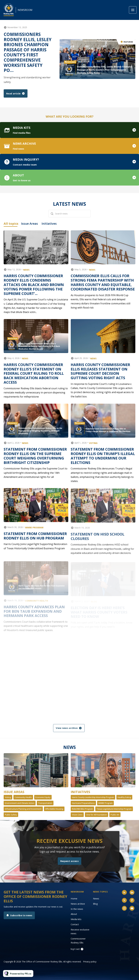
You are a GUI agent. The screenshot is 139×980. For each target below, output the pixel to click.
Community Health (23, 797)
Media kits (76, 919)
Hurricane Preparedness (83, 803)
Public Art (115, 815)
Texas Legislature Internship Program (114, 809)
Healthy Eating (124, 797)
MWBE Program (105, 803)
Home (74, 898)
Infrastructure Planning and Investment (23, 809)
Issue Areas (14, 792)
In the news (77, 909)
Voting (8, 797)
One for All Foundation (97, 815)
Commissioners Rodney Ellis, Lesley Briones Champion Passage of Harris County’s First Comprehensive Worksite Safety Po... (28, 52)
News (96, 898)
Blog (95, 904)
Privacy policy (90, 962)
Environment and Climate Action (20, 803)
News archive (78, 904)
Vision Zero (77, 815)
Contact (75, 924)
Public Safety (11, 815)
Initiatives (80, 792)
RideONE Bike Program (82, 809)
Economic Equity (43, 797)
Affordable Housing (54, 809)
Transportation (45, 803)
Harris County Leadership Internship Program (93, 797)
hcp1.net (75, 949)
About (74, 914)
